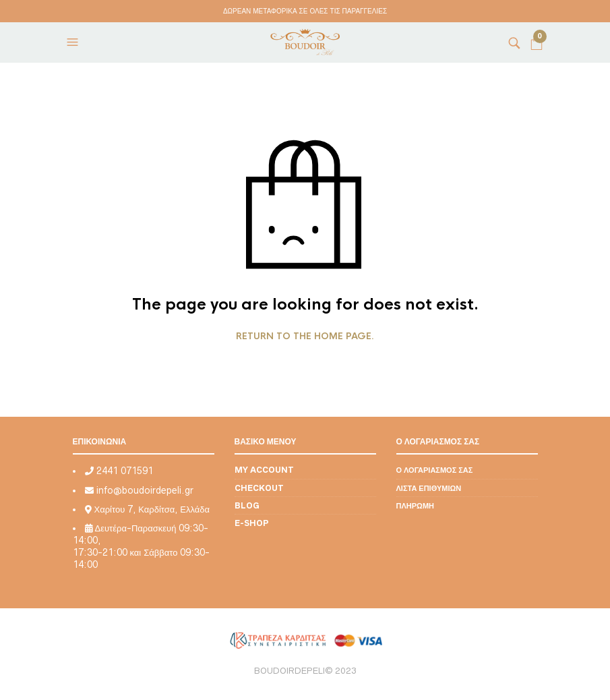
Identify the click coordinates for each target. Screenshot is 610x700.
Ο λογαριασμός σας (435, 470)
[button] (74, 42)
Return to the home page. (305, 337)
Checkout (259, 488)
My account (264, 470)
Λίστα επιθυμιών (429, 488)
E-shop (252, 523)
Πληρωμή (416, 505)
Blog (247, 505)
